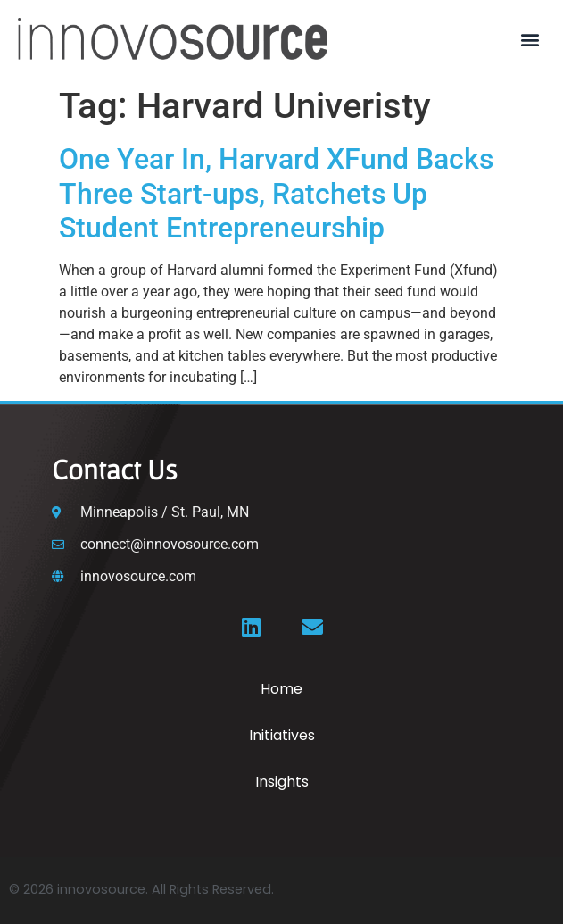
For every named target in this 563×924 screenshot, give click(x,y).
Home (281, 689)
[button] (530, 39)
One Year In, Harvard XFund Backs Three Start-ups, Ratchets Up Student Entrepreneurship (276, 193)
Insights (282, 782)
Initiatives (282, 735)
